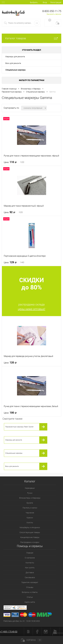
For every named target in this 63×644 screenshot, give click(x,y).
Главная (30, 553)
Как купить (30, 568)
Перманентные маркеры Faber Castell (19, 427)
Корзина (32, 640)
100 (11, 413)
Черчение (30, 513)
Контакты (30, 563)
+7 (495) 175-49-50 (9, 632)
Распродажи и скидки (30, 542)
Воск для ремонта (13, 63)
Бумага (30, 503)
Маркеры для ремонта (15, 57)
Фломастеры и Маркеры (30, 498)
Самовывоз (30, 577)
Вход (45, 2)
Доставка (30, 573)
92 (13, 212)
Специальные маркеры (15, 70)
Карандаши (30, 488)
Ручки (30, 493)
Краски (30, 518)
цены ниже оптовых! (32, 309)
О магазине (30, 558)
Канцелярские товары (30, 537)
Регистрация (56, 2)
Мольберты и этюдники (30, 527)
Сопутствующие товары (30, 532)
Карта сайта (30, 602)
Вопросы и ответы (30, 592)
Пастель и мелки (30, 508)
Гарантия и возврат (30, 582)
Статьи (30, 597)
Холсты (30, 523)
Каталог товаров (31, 38)
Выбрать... (34, 2)
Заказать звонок (54, 14)
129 (14, 262)
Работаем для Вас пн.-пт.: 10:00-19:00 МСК (22, 621)
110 (14, 162)
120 (11, 363)
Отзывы (30, 587)
